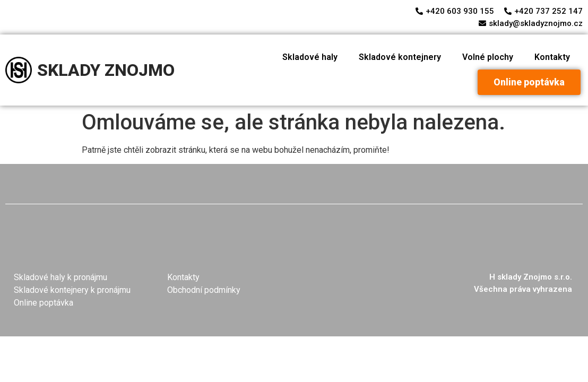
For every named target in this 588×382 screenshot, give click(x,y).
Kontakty (552, 57)
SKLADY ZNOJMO (106, 70)
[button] (529, 82)
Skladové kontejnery (400, 57)
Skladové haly (310, 57)
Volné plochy (488, 57)
